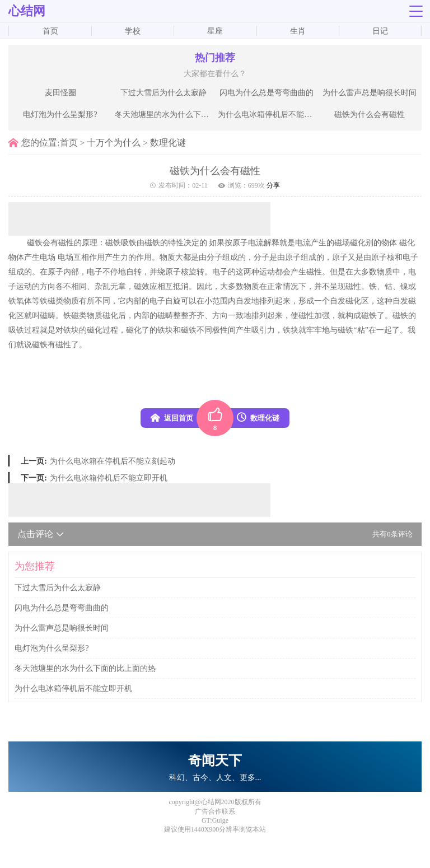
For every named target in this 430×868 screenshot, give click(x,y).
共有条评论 (392, 534)
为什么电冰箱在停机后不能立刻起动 (113, 461)
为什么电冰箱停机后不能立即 (268, 114)
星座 (215, 31)
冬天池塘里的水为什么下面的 (165, 114)
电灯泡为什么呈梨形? (60, 114)
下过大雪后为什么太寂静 (163, 92)
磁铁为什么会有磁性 (370, 114)
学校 (133, 31)
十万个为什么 (114, 143)
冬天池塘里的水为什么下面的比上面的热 (85, 668)
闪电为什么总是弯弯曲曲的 (267, 92)
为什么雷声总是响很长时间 (370, 92)
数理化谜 (168, 143)
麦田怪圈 (60, 92)
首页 (50, 31)
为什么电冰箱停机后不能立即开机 (109, 478)
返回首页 (172, 418)
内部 (71, 272)
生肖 (298, 31)
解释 (272, 242)
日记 (380, 31)
